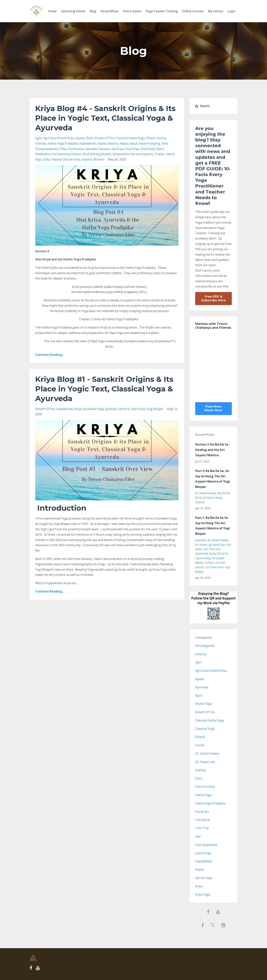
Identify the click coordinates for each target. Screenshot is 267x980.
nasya (124, 143)
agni (38, 138)
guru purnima (205, 787)
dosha (162, 138)
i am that (208, 549)
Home (52, 11)
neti (165, 143)
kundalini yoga (93, 409)
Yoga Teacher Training (162, 11)
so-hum (220, 563)
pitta (63, 149)
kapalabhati (88, 143)
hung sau (219, 545)
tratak (159, 154)
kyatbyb (111, 409)
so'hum (209, 563)
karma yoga (204, 878)
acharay (201, 654)
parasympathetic (47, 149)
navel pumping (150, 143)
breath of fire (105, 138)
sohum (200, 567)
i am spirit (202, 820)
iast (219, 493)
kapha (102, 143)
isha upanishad (206, 845)
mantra (113, 143)
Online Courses (193, 11)
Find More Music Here (213, 408)
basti (90, 138)
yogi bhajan (155, 409)
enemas (41, 143)
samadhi (91, 149)
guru (199, 778)
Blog (93, 11)
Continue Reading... (50, 355)
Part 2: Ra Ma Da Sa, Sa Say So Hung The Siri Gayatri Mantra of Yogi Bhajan (213, 479)
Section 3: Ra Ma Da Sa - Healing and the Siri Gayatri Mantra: (213, 450)
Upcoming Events (73, 11)
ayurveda (201, 540)
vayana (87, 159)
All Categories (205, 646)
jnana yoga (203, 853)
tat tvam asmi (214, 567)
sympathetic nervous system (133, 154)
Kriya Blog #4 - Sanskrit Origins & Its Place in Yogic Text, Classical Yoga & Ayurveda (105, 118)
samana (104, 149)
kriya (78, 409)
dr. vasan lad (203, 545)
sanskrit (124, 409)
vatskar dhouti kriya (66, 159)
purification (76, 149)
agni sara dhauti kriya (59, 138)
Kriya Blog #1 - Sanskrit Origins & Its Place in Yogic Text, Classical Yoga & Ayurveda (104, 389)
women (99, 159)
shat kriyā (148, 149)
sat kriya (118, 149)
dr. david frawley (206, 493)
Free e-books (132, 11)
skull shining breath (97, 154)
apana (80, 138)
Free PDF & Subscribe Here (213, 298)
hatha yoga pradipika (63, 143)
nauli (134, 143)
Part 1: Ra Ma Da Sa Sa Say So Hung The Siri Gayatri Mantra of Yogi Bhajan (213, 526)
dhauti (151, 138)
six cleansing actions (67, 154)
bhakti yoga (204, 704)
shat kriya (132, 149)
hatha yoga (203, 795)
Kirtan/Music (110, 11)
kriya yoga (203, 894)
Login (231, 11)
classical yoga (205, 729)
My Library (216, 11)
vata (47, 159)
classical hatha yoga (130, 138)
